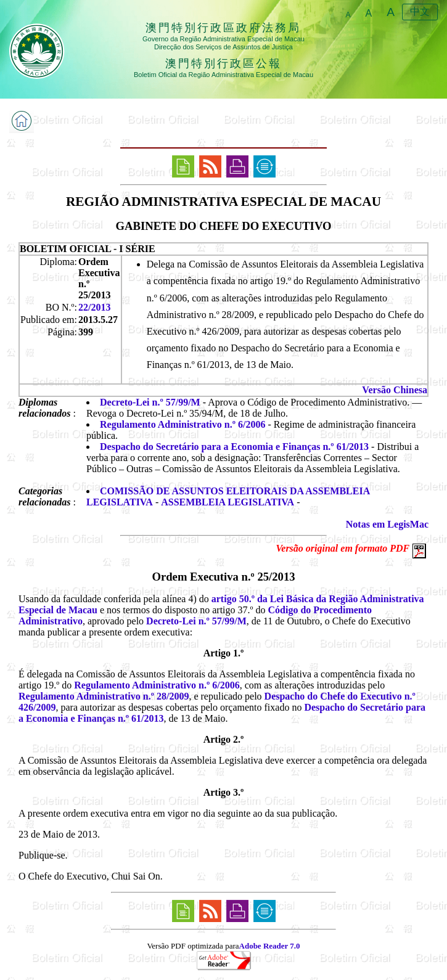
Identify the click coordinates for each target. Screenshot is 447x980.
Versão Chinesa (395, 390)
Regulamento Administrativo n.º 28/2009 (104, 696)
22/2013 (94, 307)
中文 (420, 11)
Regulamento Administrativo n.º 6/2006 (182, 424)
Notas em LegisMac (387, 524)
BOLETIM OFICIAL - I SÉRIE (88, 249)
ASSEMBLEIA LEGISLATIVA (228, 502)
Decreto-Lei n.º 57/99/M (150, 402)
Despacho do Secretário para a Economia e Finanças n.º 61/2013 (234, 447)
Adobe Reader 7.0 (270, 946)
